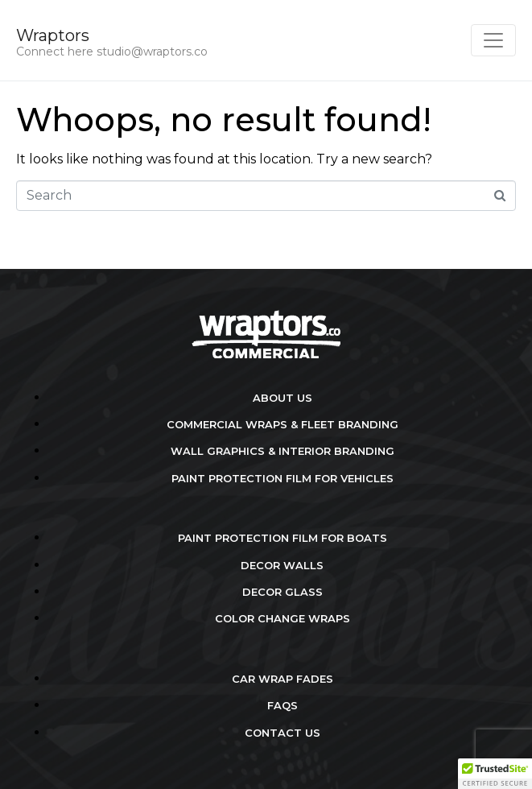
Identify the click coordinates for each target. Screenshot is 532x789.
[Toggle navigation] (493, 40)
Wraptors (53, 35)
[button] (495, 774)
